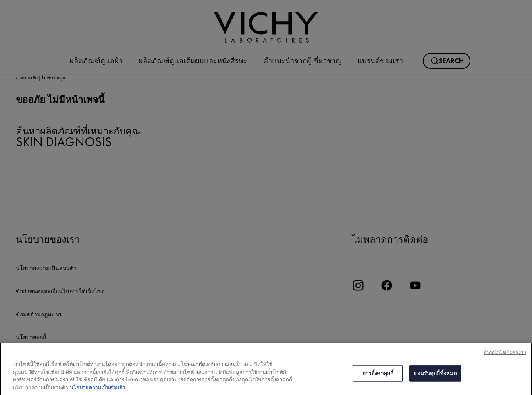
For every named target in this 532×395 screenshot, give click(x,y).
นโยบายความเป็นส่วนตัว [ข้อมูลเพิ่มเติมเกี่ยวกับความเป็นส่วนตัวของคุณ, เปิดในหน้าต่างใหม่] (97, 391)
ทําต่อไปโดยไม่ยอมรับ (505, 356)
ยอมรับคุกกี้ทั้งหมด (435, 377)
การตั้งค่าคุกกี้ (378, 377)
